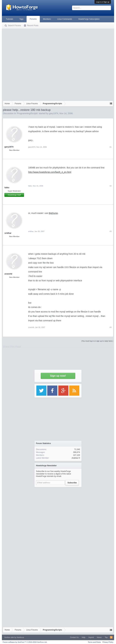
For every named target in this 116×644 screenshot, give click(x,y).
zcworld (8, 274)
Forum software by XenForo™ (25, 642)
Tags (21, 19)
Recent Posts (33, 26)
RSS (111, 637)
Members (47, 19)
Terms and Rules (94, 642)
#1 (110, 147)
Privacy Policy (108, 642)
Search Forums (14, 26)
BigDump (53, 213)
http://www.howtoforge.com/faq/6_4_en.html (50, 172)
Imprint (91, 637)
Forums (33, 19)
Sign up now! (58, 376)
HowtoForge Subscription (89, 19)
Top (106, 637)
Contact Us (74, 637)
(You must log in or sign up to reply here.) (97, 341)
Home (99, 637)
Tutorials (9, 19)
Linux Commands (65, 19)
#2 (110, 186)
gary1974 (54, 113)
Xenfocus (20, 637)
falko (7, 188)
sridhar (8, 233)
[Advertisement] (33, 64)
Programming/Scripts (27, 113)
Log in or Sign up (103, 2)
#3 (110, 231)
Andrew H (76, 458)
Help (84, 637)
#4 (110, 327)
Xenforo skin (9, 637)
